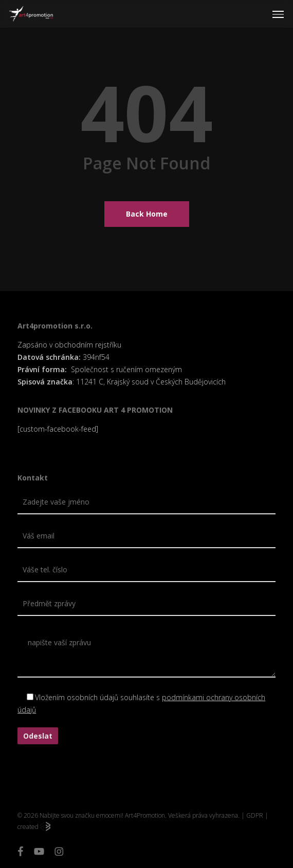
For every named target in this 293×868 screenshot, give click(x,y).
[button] (278, 14)
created (34, 827)
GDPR (255, 815)
